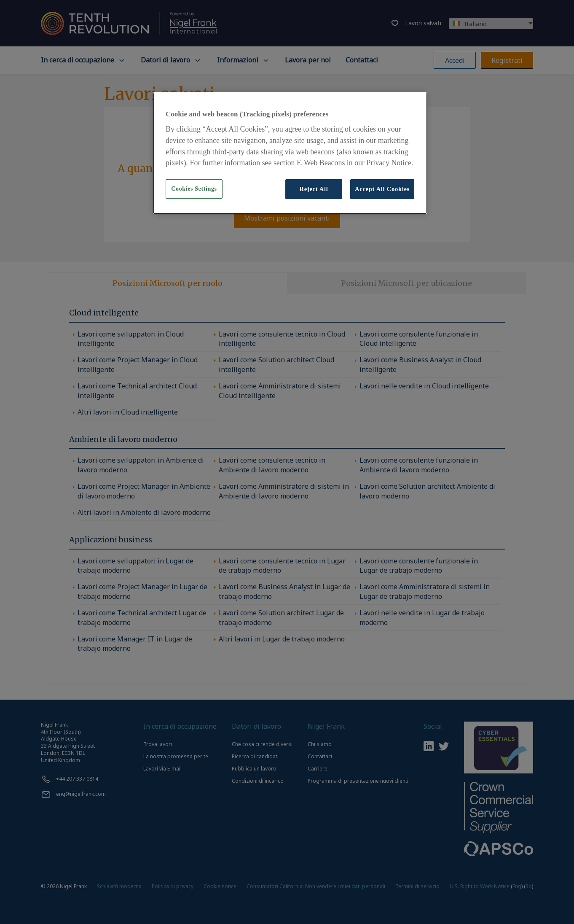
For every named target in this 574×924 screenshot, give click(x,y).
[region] (290, 153)
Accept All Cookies (382, 189)
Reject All (314, 189)
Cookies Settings (194, 189)
